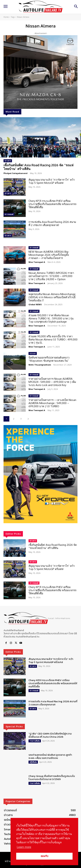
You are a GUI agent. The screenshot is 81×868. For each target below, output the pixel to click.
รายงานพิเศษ (35, 741)
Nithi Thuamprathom (40, 365)
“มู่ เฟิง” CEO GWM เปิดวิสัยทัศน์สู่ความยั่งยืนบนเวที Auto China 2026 (50, 735)
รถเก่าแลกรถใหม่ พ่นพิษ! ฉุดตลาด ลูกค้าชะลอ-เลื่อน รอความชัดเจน (50, 756)
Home (6, 17)
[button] (40, 474)
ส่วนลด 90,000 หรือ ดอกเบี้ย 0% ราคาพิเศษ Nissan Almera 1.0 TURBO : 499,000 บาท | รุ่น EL (53, 339)
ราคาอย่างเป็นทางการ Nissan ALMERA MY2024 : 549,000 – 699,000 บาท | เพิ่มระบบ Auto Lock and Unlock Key (52, 382)
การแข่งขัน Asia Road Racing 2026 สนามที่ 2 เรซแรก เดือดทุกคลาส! (52, 223)
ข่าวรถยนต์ (9, 214)
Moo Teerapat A (37, 262)
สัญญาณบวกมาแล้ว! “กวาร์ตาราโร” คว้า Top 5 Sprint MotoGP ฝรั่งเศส (52, 181)
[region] (40, 474)
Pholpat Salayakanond (15, 173)
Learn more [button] (24, 847)
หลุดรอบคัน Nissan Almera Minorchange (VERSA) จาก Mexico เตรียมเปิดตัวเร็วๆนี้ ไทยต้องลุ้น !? (52, 297)
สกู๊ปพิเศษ (33, 762)
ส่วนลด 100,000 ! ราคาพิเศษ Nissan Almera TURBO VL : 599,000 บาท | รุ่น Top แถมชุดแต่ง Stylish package (51, 318)
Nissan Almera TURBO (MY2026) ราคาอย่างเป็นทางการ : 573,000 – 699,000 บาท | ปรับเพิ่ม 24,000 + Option (51, 276)
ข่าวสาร (8, 161)
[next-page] (28, 419)
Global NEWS (35, 304)
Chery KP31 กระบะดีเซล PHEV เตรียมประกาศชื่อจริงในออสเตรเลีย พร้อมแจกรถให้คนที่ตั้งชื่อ (52, 204)
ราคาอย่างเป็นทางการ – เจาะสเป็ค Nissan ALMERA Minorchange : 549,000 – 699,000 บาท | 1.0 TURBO (52, 403)
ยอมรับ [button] (44, 856)
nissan (33, 353)
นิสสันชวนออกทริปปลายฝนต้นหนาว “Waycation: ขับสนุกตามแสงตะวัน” (49, 359)
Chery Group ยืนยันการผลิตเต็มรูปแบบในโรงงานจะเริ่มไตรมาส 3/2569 (52, 778)
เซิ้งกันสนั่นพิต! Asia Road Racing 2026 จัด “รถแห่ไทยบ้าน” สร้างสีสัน (38, 167)
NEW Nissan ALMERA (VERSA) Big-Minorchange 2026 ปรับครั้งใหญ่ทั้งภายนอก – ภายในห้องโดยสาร (49, 255)
